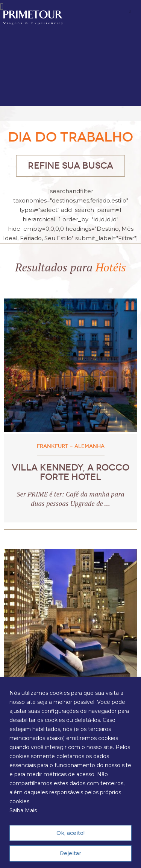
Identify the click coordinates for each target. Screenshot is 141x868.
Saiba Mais (23, 810)
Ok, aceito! (70, 833)
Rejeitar (70, 853)
